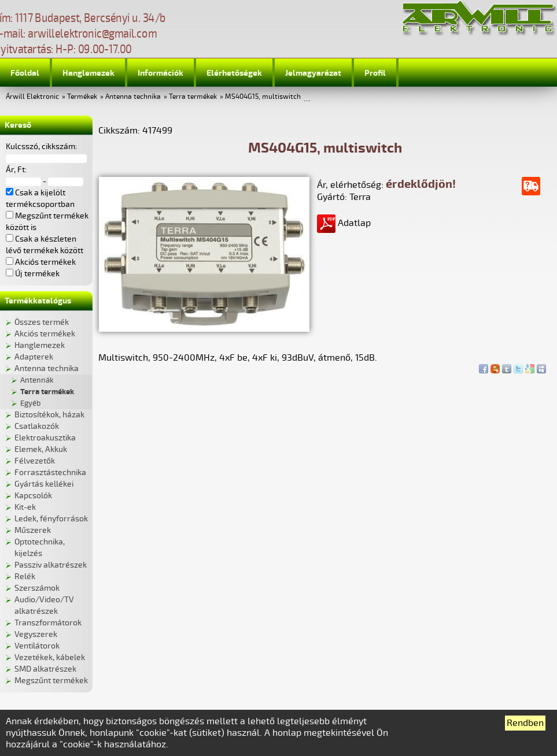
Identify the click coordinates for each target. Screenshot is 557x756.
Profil (375, 73)
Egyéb (30, 403)
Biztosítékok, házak (49, 415)
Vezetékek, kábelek (50, 657)
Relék (25, 577)
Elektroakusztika (45, 438)
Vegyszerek (36, 634)
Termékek (82, 97)
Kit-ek (25, 507)
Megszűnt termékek (51, 681)
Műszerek (33, 530)
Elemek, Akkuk (41, 449)
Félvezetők (35, 461)
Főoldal (25, 73)
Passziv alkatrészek (51, 565)
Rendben (525, 723)
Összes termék (42, 322)
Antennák (37, 380)
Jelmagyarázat (313, 73)
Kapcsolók (33, 496)
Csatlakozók (37, 426)
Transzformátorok (48, 623)
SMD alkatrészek (45, 669)
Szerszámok (37, 588)
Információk (161, 73)
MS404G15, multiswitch (263, 97)
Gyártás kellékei (44, 484)
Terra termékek (193, 97)
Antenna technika (133, 97)
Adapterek (34, 357)
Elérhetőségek (234, 73)
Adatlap (344, 223)
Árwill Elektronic (32, 97)
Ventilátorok (37, 646)
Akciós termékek (45, 334)
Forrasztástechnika (50, 472)
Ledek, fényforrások (51, 519)
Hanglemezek (88, 73)
